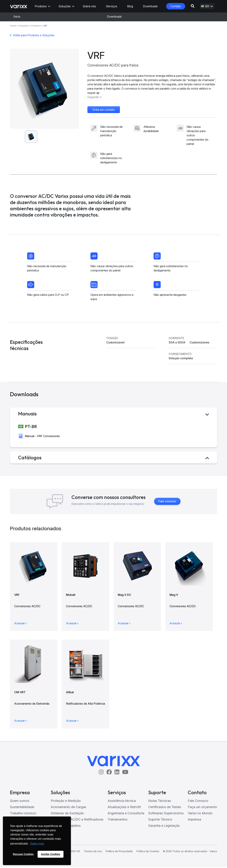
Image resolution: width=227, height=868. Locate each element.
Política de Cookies (148, 852)
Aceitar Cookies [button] (50, 854)
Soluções (65, 6)
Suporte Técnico (160, 820)
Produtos (41, 6)
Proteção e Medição (66, 801)
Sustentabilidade (22, 808)
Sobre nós (89, 6)
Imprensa (194, 820)
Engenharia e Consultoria (126, 814)
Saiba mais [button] (37, 844)
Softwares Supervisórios (166, 814)
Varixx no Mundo (200, 814)
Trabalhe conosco (23, 814)
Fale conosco (167, 502)
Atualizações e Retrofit (124, 808)
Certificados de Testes (165, 808)
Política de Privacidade (119, 852)
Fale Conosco (198, 801)
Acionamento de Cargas (68, 808)
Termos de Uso (93, 852)
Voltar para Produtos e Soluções (34, 35)
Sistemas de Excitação (67, 814)
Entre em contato (104, 110)
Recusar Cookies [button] (23, 854)
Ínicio (17, 17)
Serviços (112, 6)
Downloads (150, 6)
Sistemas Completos (66, 826)
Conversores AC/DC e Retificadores (77, 820)
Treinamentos (118, 820)
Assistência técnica (122, 801)
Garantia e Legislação (164, 826)
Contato (176, 6)
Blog (130, 6)
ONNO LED (59, 833)
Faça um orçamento (202, 808)
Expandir (94, 97)
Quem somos (20, 801)
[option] (45, 89)
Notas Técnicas (160, 801)
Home (13, 26)
